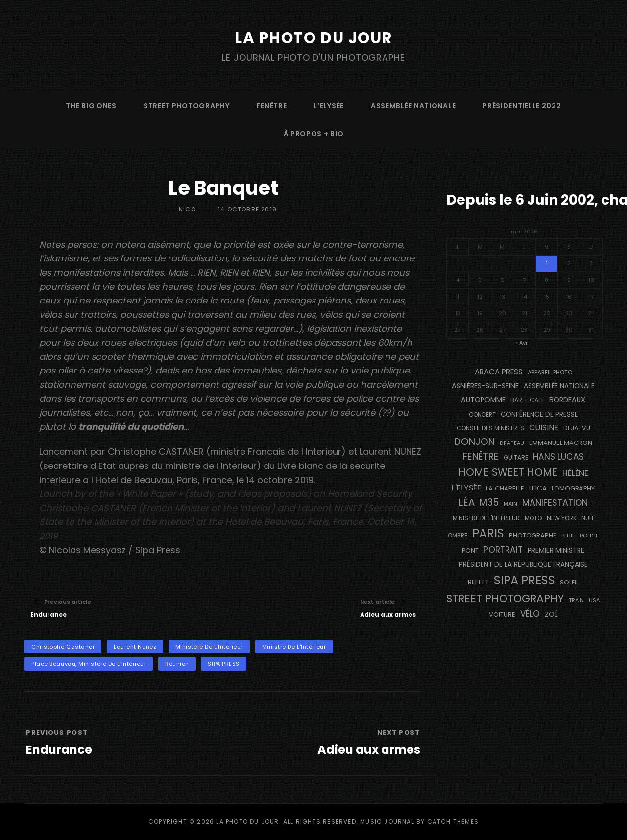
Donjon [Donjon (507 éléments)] (475, 442)
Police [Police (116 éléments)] (589, 536)
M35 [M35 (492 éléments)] (489, 502)
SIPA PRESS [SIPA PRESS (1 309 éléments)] (524, 580)
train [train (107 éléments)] (576, 600)
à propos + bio (314, 134)
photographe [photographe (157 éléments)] (533, 535)
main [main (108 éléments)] (510, 504)
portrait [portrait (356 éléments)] (503, 550)
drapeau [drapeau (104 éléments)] (512, 443)
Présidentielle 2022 (522, 106)
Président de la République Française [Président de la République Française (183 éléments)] (523, 565)
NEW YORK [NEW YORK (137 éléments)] (562, 518)
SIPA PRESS (224, 664)
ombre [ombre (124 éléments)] (458, 536)
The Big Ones (91, 106)
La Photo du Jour (313, 37)
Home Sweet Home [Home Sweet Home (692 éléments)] (508, 472)
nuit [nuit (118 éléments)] (588, 518)
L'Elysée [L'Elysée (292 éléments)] (466, 488)
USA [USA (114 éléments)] (594, 600)
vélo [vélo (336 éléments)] (530, 614)
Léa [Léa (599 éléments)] (467, 502)
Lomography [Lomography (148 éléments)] (573, 488)
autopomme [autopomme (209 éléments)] (483, 400)
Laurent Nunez (135, 647)
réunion (177, 664)
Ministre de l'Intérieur (294, 647)
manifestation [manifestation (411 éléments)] (555, 502)
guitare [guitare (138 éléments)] (516, 457)
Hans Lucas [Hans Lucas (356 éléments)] (558, 457)
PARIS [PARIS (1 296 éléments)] (488, 533)
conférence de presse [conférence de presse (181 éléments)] (539, 414)
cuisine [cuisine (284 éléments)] (544, 428)
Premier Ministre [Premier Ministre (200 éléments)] (556, 550)
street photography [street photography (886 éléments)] (505, 598)
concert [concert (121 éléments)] (482, 415)
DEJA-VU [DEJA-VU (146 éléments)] (577, 428)
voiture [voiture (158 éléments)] (502, 615)
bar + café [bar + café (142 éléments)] (527, 400)
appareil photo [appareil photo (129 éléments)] (550, 373)
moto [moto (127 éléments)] (533, 518)
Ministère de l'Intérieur (209, 647)
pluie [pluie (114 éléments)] (568, 536)
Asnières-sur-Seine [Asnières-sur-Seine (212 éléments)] (485, 386)
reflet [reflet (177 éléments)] (478, 582)
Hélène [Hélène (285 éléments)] (575, 473)
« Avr (521, 343)
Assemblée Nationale (413, 106)
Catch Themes (453, 822)
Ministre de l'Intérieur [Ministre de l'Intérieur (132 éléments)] (486, 518)
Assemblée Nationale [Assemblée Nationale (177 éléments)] (559, 386)
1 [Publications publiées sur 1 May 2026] (547, 263)
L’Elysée (329, 106)
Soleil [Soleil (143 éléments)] (569, 582)
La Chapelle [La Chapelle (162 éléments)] (505, 488)
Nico (187, 209)
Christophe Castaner (63, 647)
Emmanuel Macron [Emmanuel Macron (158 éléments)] (561, 443)
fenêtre (271, 106)
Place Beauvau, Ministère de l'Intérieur (89, 664)
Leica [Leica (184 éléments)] (538, 488)
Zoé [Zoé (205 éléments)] (551, 614)
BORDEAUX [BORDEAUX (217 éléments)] (567, 400)
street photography (187, 106)
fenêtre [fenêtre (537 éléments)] (481, 456)
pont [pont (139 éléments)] (470, 550)
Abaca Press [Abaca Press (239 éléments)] (499, 372)
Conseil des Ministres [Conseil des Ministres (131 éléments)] (490, 428)
